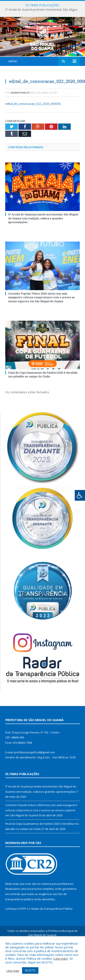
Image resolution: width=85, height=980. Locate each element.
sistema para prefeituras (57, 908)
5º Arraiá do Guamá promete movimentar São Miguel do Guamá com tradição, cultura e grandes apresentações (44, 10)
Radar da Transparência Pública (52, 934)
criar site (31, 908)
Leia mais (60, 958)
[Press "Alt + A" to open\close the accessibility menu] (80, 495)
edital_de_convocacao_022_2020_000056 (33, 129)
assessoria (34, 914)
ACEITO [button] (30, 970)
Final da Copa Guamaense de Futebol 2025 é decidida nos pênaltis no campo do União (43, 399)
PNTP (23, 934)
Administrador (20, 117)
